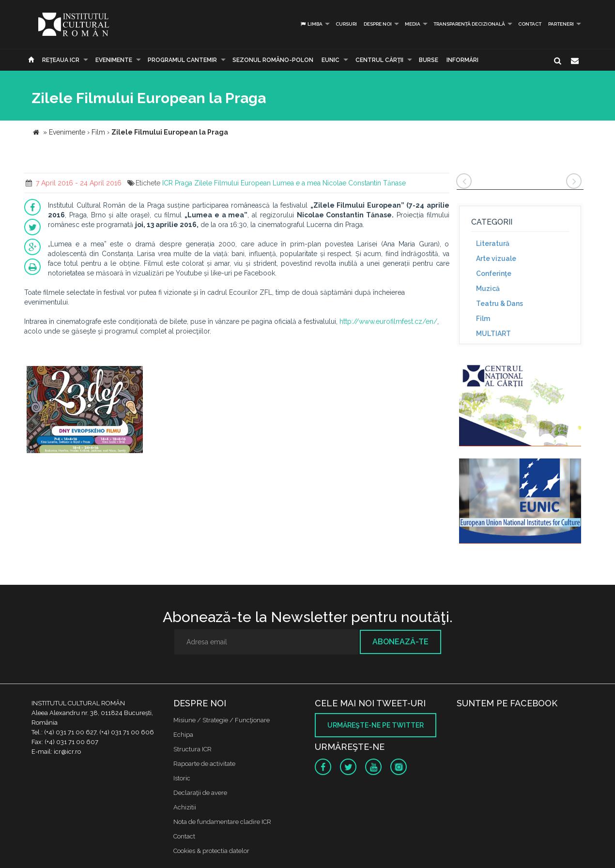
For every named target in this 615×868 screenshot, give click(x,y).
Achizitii (185, 807)
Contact (530, 24)
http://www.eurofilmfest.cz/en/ (388, 321)
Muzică (488, 289)
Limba (311, 24)
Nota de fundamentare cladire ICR (222, 822)
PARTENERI (561, 24)
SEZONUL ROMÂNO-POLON (273, 60)
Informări (462, 60)
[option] (85, 411)
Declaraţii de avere (200, 793)
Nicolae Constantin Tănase (364, 183)
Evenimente (114, 60)
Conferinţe (494, 274)
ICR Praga (177, 183)
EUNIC (331, 60)
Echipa (183, 735)
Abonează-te (400, 642)
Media (413, 24)
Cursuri (346, 24)
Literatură (493, 244)
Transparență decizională (469, 24)
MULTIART (493, 334)
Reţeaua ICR (61, 60)
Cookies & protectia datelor (211, 851)
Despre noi (378, 24)
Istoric (182, 778)
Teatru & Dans (500, 304)
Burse (429, 60)
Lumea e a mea (297, 183)
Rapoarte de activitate (204, 764)
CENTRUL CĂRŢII (379, 60)
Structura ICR (192, 749)
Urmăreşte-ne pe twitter (376, 725)
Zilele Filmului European (232, 183)
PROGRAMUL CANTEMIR (182, 60)
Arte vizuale (496, 259)
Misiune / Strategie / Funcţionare (222, 720)
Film (483, 319)
